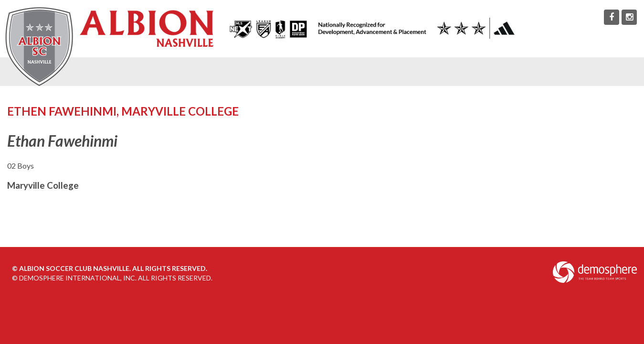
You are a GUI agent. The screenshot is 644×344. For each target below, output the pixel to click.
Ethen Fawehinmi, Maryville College (123, 111)
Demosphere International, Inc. (78, 278)
